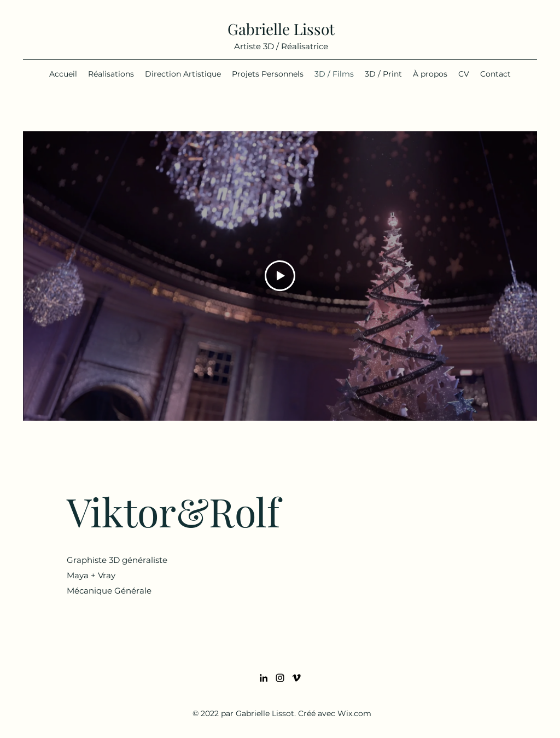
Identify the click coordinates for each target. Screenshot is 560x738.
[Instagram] (280, 678)
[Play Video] (280, 276)
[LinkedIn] (264, 678)
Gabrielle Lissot (281, 29)
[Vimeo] (296, 678)
